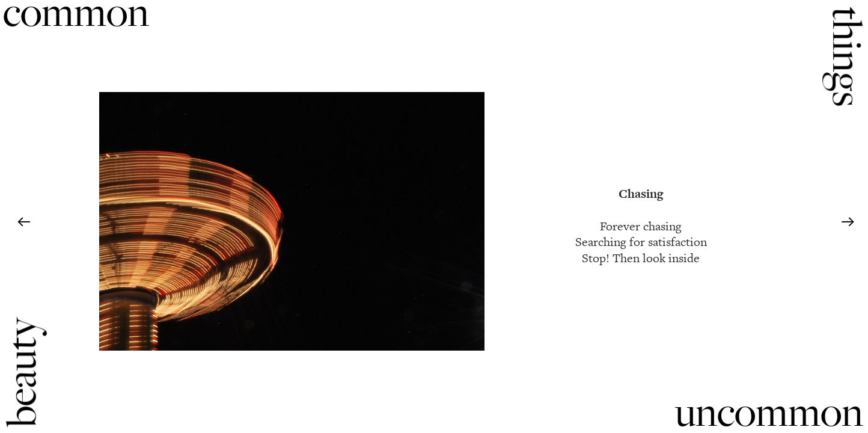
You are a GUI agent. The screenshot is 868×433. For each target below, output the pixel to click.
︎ (24, 223)
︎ (848, 223)
